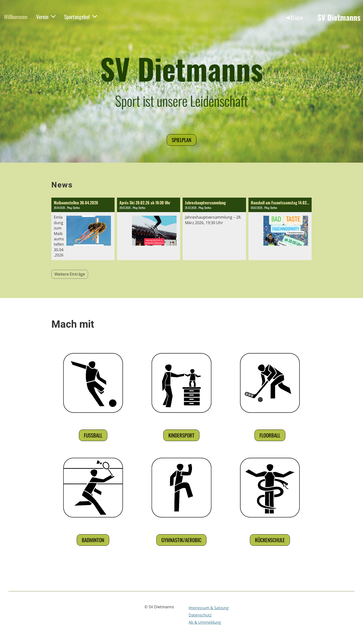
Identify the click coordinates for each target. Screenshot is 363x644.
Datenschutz (200, 615)
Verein (46, 17)
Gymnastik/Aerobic (181, 540)
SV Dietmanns (339, 17)
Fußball (93, 435)
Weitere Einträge (70, 274)
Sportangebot (81, 17)
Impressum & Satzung (209, 608)
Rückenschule (270, 540)
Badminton (93, 540)
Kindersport (181, 435)
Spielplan (181, 140)
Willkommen (16, 17)
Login (294, 17)
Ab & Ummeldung (205, 622)
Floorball (270, 435)
